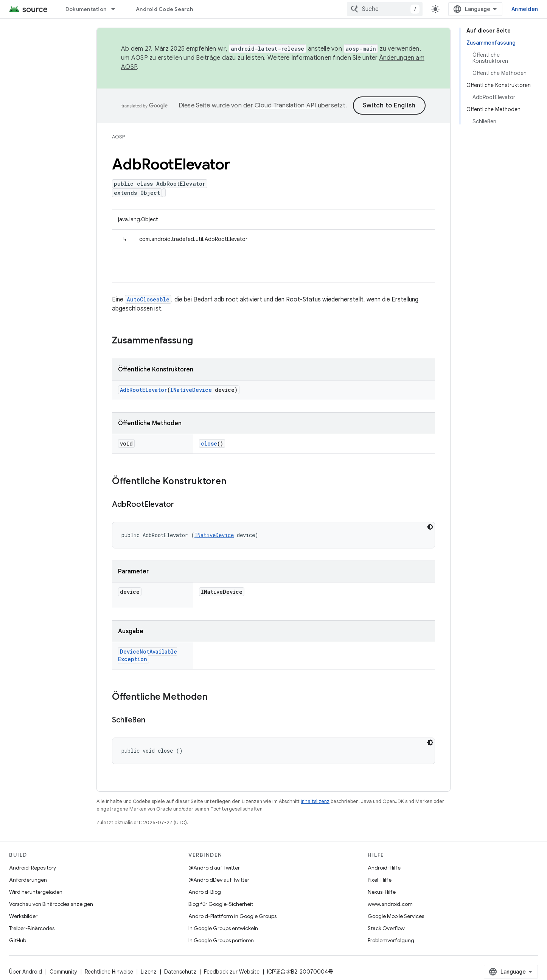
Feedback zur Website (232, 972)
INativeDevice (191, 390)
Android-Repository (33, 868)
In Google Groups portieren (221, 940)
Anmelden (525, 9)
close (209, 443)
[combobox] (385, 9)
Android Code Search (164, 9)
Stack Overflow (386, 928)
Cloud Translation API (285, 106)
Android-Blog (205, 892)
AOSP (118, 137)
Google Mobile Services (396, 916)
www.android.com (390, 904)
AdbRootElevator (144, 390)
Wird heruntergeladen (36, 892)
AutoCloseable (148, 299)
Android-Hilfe (384, 868)
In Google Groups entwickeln (223, 928)
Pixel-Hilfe (380, 880)
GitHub (18, 940)
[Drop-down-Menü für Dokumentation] (117, 9)
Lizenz (149, 972)
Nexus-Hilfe (382, 892)
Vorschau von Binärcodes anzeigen (51, 904)
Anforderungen (28, 880)
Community (63, 972)
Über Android (26, 972)
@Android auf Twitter (214, 868)
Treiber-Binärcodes (32, 928)
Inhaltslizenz (315, 801)
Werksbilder (23, 916)
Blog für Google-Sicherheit (221, 904)
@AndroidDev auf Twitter (219, 880)
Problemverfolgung (391, 940)
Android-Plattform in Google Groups (232, 916)
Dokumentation (86, 9)
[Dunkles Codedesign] (430, 527)
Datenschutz (180, 972)
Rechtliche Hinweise (109, 972)
